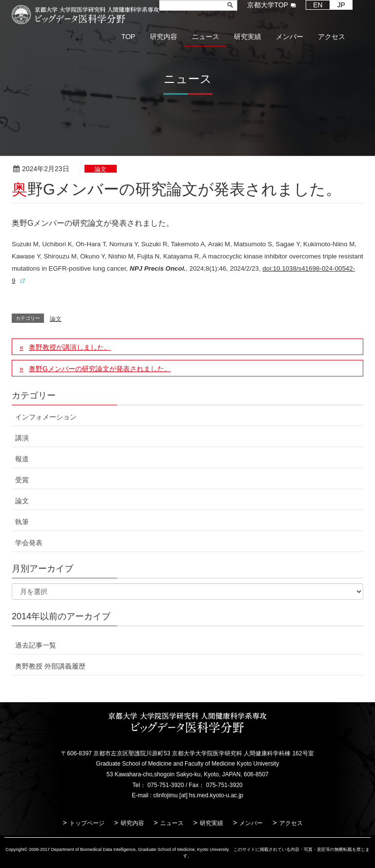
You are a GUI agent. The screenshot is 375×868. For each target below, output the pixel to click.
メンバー (251, 823)
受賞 (22, 480)
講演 (22, 438)
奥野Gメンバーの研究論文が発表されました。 (100, 369)
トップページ (87, 823)
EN (318, 5)
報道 (22, 459)
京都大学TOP (268, 5)
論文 (101, 169)
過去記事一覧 (36, 645)
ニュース (172, 823)
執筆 (22, 522)
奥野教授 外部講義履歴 (50, 666)
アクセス (291, 823)
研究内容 (132, 823)
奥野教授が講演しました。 (70, 347)
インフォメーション (46, 417)
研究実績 (211, 823)
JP (341, 5)
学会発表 (29, 543)
